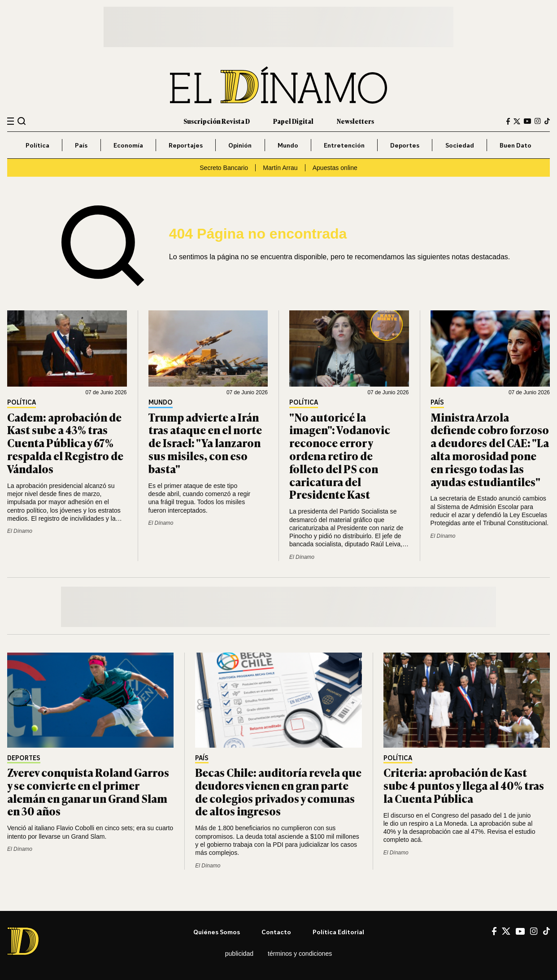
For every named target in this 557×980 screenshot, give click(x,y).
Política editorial (338, 932)
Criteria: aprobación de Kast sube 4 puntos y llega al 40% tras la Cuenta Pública (464, 785)
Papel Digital (293, 121)
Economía (128, 145)
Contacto (276, 932)
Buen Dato (516, 145)
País (81, 145)
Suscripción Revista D (217, 121)
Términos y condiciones (300, 954)
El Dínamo (20, 531)
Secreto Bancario (224, 168)
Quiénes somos (217, 932)
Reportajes (186, 145)
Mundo (288, 145)
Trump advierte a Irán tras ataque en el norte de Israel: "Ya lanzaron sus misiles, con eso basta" (205, 443)
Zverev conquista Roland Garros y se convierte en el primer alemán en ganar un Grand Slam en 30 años (88, 791)
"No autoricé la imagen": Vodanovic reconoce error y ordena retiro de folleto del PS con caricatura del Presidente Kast (340, 456)
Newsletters (355, 121)
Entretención (344, 145)
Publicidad (239, 954)
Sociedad (460, 145)
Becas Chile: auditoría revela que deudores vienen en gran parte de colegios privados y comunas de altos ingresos (278, 791)
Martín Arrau (280, 168)
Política (37, 145)
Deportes (405, 145)
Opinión (240, 145)
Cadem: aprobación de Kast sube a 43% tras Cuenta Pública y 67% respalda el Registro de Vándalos (65, 443)
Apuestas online (335, 168)
